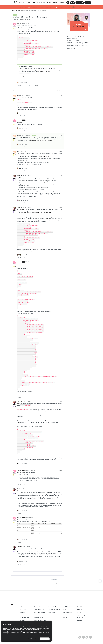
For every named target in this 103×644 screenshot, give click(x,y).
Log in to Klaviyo (23, 609)
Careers (79, 612)
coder (18, 151)
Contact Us (80, 620)
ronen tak (19, 24)
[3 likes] (23, 255)
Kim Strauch (20, 175)
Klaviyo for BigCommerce (40, 612)
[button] (72, 3)
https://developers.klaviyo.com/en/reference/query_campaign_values (36, 212)
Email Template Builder (68, 612)
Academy (55, 3)
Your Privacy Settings (33, 639)
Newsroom (80, 609)
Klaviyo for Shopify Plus (39, 609)
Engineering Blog (81, 615)
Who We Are (80, 607)
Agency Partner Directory (54, 609)
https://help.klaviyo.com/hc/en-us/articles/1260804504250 (40, 140)
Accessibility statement (56, 583)
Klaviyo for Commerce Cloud (40, 615)
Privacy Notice (7, 634)
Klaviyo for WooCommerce (40, 620)
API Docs (65, 615)
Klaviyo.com (22, 607)
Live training (22, 620)
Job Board (49, 3)
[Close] (51, 622)
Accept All (45, 639)
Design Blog (80, 618)
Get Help (65, 618)
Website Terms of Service (27, 632)
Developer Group (19, 11)
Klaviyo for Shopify (38, 607)
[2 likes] (23, 200)
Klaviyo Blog (22, 612)
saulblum (19, 95)
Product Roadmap (41, 3)
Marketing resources (24, 618)
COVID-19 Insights (67, 607)
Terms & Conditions (46, 583)
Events (34, 3)
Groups (29, 3)
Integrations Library (53, 612)
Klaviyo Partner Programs (54, 607)
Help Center (62, 3)
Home (12, 11)
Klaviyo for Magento (38, 618)
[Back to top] (100, 581)
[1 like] (22, 83)
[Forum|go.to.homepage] (14, 3)
